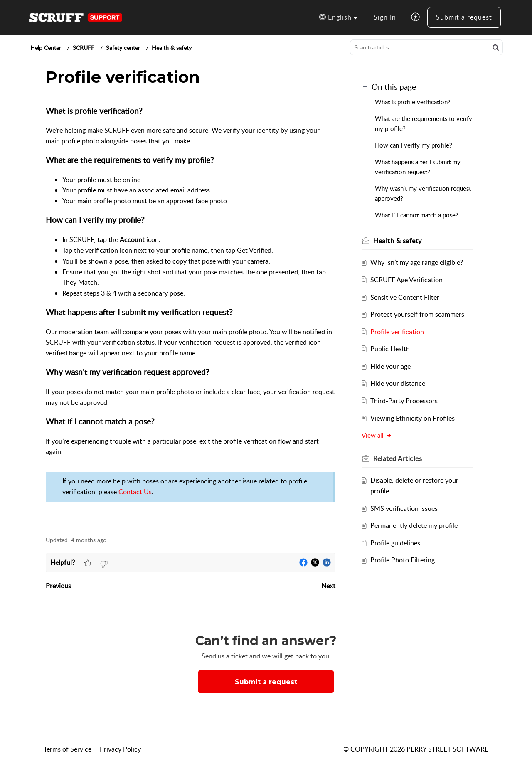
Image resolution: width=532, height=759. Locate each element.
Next (328, 586)
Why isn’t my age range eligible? (417, 262)
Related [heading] (398, 458)
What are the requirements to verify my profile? (424, 123)
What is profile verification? (413, 102)
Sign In (385, 17)
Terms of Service (68, 749)
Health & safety (172, 48)
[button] (338, 17)
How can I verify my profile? (414, 145)
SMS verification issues (404, 508)
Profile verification (397, 332)
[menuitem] (385, 17)
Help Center (46, 48)
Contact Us (135, 492)
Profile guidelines (395, 543)
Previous (58, 586)
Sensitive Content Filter (405, 297)
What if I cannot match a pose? (417, 215)
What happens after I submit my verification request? (418, 167)
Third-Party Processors (404, 401)
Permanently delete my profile (414, 525)
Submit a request (464, 17)
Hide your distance (398, 383)
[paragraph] (191, 316)
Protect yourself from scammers (417, 314)
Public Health (390, 349)
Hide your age (390, 366)
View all (377, 435)
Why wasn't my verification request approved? (423, 193)
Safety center (123, 48)
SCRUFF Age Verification (406, 280)
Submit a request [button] (266, 682)
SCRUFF (84, 48)
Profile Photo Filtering (403, 560)
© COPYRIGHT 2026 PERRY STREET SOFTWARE (416, 749)
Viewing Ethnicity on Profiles (413, 418)
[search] (426, 47)
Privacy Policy (120, 749)
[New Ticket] (266, 682)
